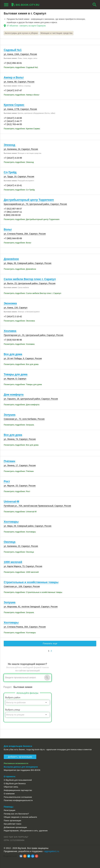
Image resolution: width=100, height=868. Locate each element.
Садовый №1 (13, 50)
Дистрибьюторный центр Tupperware (29, 200)
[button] (21, 856)
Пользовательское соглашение (18, 797)
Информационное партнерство (18, 790)
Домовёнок (11, 259)
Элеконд (9, 145)
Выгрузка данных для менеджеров (21, 767)
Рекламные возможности (16, 763)
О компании (9, 794)
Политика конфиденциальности (18, 800)
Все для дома (13, 354)
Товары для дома (16, 374)
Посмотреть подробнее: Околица (19, 552)
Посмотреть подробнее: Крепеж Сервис (22, 129)
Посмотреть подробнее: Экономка (19, 321)
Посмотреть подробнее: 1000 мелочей (21, 572)
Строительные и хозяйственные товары (31, 582)
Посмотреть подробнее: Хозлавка (19, 344)
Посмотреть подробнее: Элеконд (19, 162)
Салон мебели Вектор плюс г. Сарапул (30, 279)
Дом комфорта (14, 395)
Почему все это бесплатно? (16, 814)
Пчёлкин (9, 461)
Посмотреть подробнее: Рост (17, 491)
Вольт (8, 229)
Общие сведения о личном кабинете (20, 817)
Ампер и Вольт (14, 77)
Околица (10, 542)
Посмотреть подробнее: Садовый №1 (21, 67)
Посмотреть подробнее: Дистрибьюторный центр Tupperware (32, 219)
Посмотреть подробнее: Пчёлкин (19, 471)
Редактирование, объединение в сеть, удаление (26, 831)
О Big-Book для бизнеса (15, 784)
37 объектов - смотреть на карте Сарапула (26, 26)
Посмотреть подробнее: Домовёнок (20, 269)
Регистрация (9, 810)
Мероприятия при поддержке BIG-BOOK (22, 770)
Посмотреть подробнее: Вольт (18, 243)
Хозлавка (10, 331)
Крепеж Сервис (14, 105)
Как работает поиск (13, 824)
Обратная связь (11, 787)
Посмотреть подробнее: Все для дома (21, 364)
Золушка (10, 415)
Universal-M (11, 502)
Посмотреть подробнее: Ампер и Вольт (22, 95)
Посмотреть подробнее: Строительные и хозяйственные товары (33, 592)
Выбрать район (13, 697)
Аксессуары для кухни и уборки (21, 33)
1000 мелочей (13, 562)
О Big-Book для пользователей (18, 780)
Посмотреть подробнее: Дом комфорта (22, 405)
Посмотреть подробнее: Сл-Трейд (19, 190)
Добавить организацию (20, 757)
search (95, 5)
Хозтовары (11, 522)
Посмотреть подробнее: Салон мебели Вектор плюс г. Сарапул (32, 293)
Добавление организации (15, 827)
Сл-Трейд (10, 172)
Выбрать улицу (13, 710)
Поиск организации (12, 821)
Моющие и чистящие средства (56, 33)
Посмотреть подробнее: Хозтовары (20, 532)
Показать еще (50, 643)
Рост (7, 481)
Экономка (10, 303)
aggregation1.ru (52, 851)
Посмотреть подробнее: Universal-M (20, 512)
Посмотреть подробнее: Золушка (19, 425)
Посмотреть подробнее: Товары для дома (23, 384)
